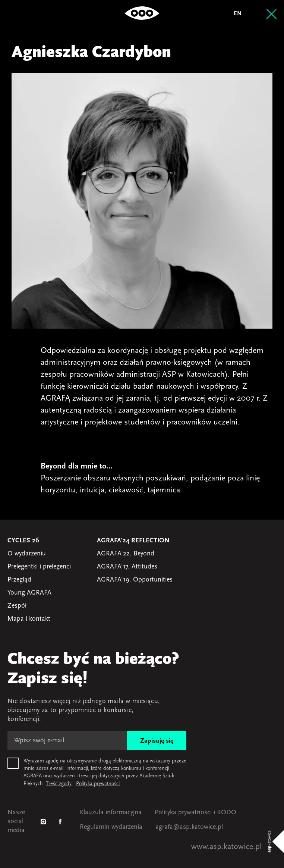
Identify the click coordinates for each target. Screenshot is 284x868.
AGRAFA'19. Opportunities (135, 580)
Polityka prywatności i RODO (195, 813)
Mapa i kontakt (29, 619)
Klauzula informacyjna (111, 813)
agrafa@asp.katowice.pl (189, 827)
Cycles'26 (23, 541)
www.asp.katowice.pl (226, 847)
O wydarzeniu (27, 554)
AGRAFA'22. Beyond (126, 554)
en (238, 14)
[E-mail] (67, 740)
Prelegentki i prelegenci (39, 567)
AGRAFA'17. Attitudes (127, 567)
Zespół (17, 606)
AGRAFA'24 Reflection (133, 541)
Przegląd (19, 580)
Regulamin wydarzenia (111, 827)
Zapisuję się (157, 741)
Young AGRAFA (29, 593)
